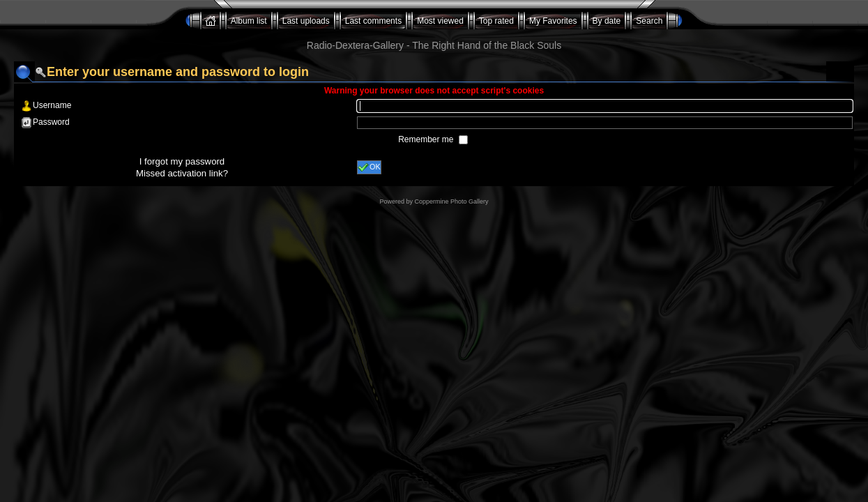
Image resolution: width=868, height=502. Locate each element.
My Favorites (553, 21)
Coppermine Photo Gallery (451, 201)
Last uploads (306, 21)
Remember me (427, 139)
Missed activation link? (182, 173)
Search (649, 21)
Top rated (496, 21)
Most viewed (440, 21)
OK (369, 167)
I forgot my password (182, 161)
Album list (249, 21)
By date (607, 21)
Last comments (373, 21)
